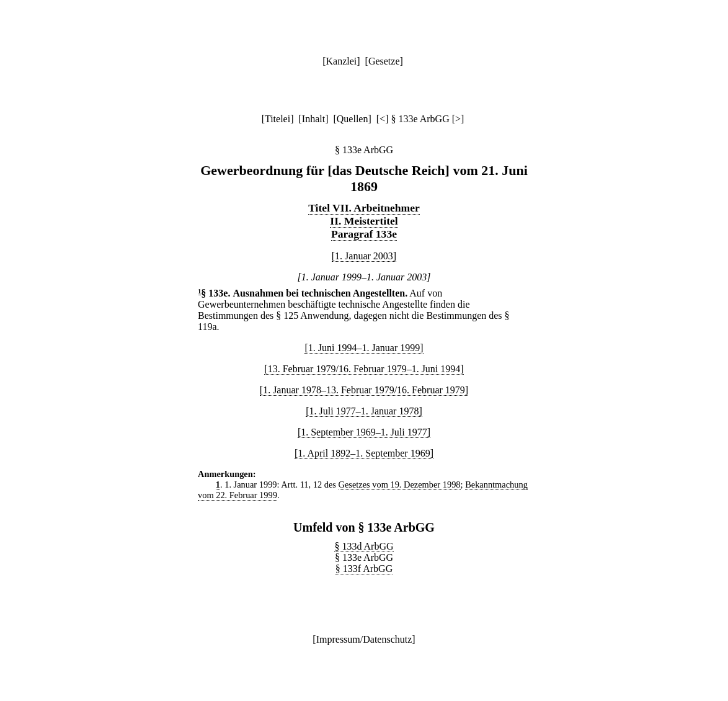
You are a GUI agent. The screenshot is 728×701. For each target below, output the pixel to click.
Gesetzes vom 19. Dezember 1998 (400, 484)
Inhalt (313, 119)
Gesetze (384, 61)
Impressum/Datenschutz (364, 639)
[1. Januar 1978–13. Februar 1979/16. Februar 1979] (364, 390)
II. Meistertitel (364, 221)
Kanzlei (341, 61)
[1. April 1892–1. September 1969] (364, 453)
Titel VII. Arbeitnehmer (364, 208)
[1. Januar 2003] (364, 256)
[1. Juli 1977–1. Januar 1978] (364, 411)
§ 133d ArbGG (364, 546)
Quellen (353, 119)
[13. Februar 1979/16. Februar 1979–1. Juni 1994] (364, 369)
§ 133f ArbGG (364, 569)
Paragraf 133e (364, 234)
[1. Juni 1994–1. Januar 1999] (364, 348)
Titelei (277, 119)
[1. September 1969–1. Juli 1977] (364, 432)
